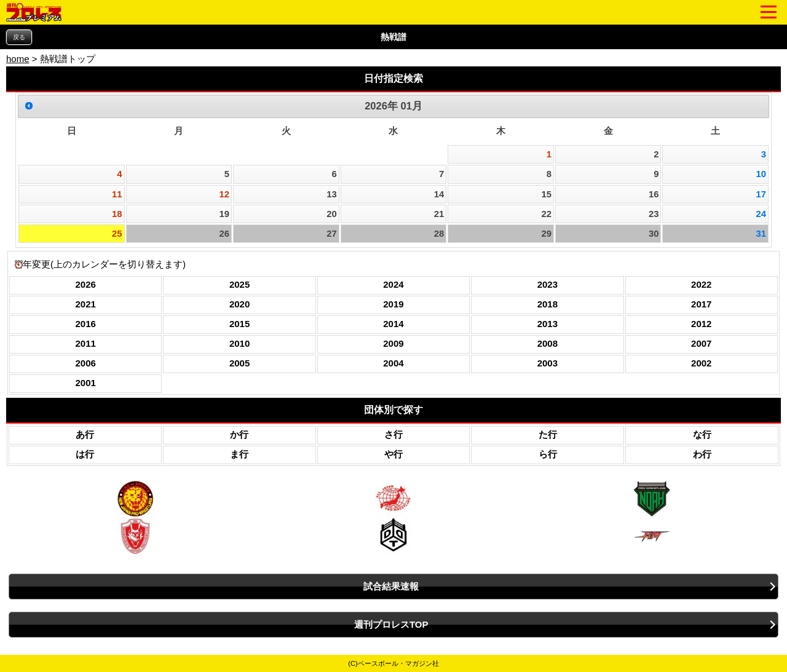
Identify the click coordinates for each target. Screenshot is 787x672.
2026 (86, 284)
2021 (86, 304)
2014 (393, 324)
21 (439, 214)
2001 (86, 383)
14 (439, 194)
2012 (701, 324)
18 (117, 214)
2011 (86, 343)
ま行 (239, 454)
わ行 (702, 454)
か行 (239, 434)
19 (225, 214)
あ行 (85, 434)
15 (546, 194)
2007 (701, 343)
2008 (548, 343)
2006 (86, 363)
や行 (393, 454)
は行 (85, 454)
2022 (701, 284)
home (18, 59)
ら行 (548, 454)
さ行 (393, 434)
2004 (393, 363)
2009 (393, 343)
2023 (548, 284)
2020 (239, 304)
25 (117, 234)
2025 (239, 284)
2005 (239, 363)
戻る (19, 37)
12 (225, 194)
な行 (702, 434)
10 (761, 174)
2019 (393, 304)
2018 (548, 304)
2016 (86, 324)
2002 (701, 363)
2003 (548, 363)
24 (761, 214)
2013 (548, 324)
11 (117, 194)
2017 (701, 304)
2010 (239, 343)
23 (654, 214)
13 (332, 194)
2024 (393, 284)
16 (654, 194)
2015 (239, 324)
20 (332, 214)
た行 (548, 434)
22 (546, 214)
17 (761, 194)
